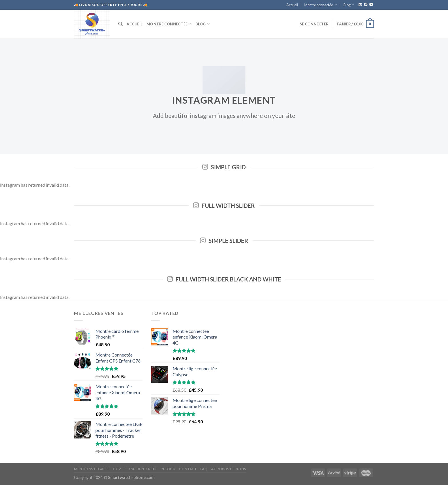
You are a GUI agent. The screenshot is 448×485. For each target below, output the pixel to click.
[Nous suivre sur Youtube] (371, 5)
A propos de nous (229, 469)
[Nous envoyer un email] (360, 5)
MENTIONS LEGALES (92, 469)
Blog (349, 5)
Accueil (292, 5)
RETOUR (168, 469)
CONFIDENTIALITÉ (141, 469)
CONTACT (188, 469)
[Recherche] (120, 24)
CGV (117, 469)
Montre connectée (321, 5)
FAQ (204, 469)
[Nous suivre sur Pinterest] (366, 5)
